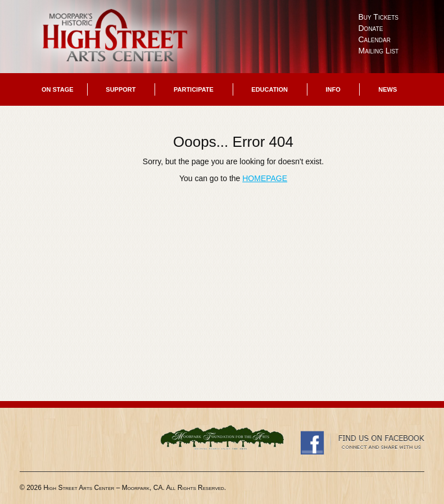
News (388, 89)
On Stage (58, 89)
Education (269, 89)
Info (333, 89)
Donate (371, 28)
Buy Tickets (379, 17)
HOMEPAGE (265, 178)
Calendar (375, 39)
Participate (194, 89)
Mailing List (379, 51)
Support (121, 89)
